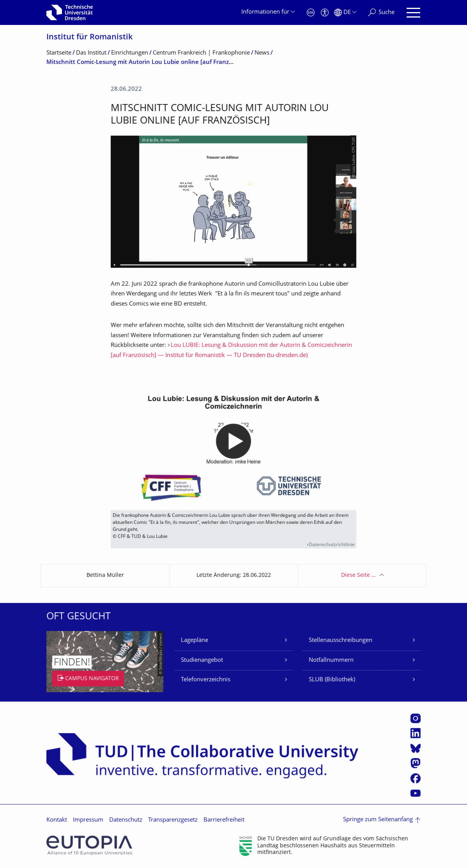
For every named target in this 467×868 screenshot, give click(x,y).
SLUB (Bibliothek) (332, 680)
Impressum (88, 820)
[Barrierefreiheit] (325, 13)
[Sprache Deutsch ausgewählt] (345, 13)
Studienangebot (202, 660)
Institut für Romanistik (89, 38)
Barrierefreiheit (224, 820)
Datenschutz (126, 820)
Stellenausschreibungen (341, 641)
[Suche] (381, 13)
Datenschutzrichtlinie (332, 545)
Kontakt (57, 820)
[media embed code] (233, 441)
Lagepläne (195, 641)
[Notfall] (311, 13)
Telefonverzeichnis (206, 680)
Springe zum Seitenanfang (378, 820)
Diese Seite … (358, 575)
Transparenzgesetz (173, 820)
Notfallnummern (331, 660)
